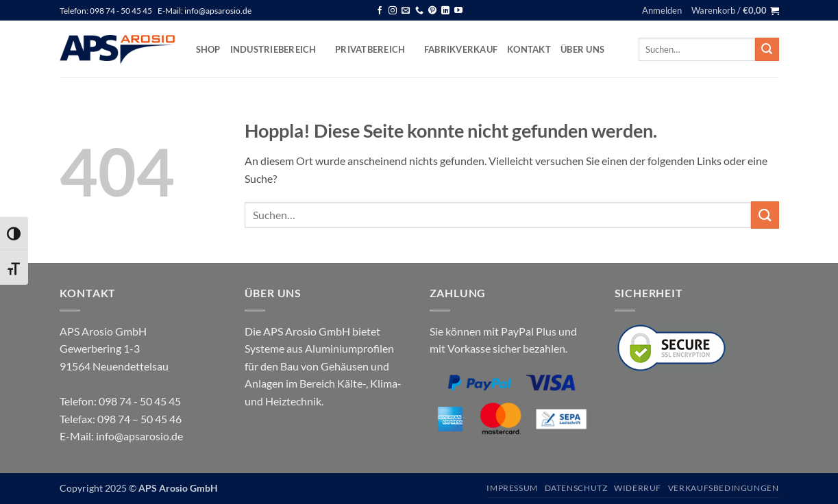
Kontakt (529, 49)
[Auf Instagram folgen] (393, 11)
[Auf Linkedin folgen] (445, 11)
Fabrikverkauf (461, 49)
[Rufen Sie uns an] (419, 11)
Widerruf (638, 488)
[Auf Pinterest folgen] (432, 11)
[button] (662, 10)
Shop (208, 49)
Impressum (512, 488)
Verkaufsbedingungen (724, 488)
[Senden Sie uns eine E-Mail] (406, 11)
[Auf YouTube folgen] (458, 11)
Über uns (582, 49)
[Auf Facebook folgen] (380, 11)
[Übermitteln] (767, 49)
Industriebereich (278, 49)
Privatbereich (375, 49)
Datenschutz (576, 488)
